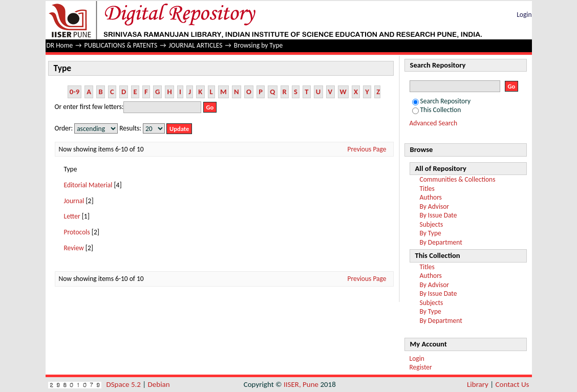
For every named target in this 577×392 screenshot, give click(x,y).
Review (74, 248)
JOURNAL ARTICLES (195, 45)
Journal (74, 201)
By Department (441, 242)
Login (524, 15)
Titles (427, 189)
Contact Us (512, 384)
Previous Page (367, 149)
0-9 (74, 92)
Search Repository (442, 101)
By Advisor (435, 206)
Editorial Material (88, 185)
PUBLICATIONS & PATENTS (121, 45)
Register (421, 367)
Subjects (432, 224)
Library (478, 384)
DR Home (60, 45)
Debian (159, 384)
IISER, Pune (301, 384)
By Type (431, 233)
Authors (431, 197)
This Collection (437, 110)
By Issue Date (439, 215)
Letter (72, 216)
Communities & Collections (458, 179)
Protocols (77, 232)
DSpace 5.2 (125, 384)
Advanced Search (434, 123)
